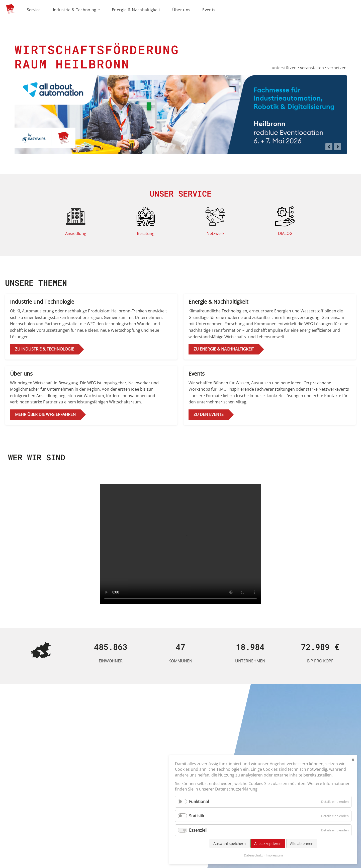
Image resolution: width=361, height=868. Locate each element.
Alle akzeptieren (268, 843)
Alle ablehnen (302, 843)
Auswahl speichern (230, 843)
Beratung (146, 233)
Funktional (199, 802)
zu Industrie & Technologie (44, 349)
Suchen (354, 10)
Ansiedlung (76, 233)
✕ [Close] (353, 760)
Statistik (197, 816)
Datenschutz (253, 855)
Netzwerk (215, 233)
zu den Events (209, 414)
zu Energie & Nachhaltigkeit (224, 349)
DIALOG (285, 233)
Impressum (274, 855)
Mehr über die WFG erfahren (45, 414)
